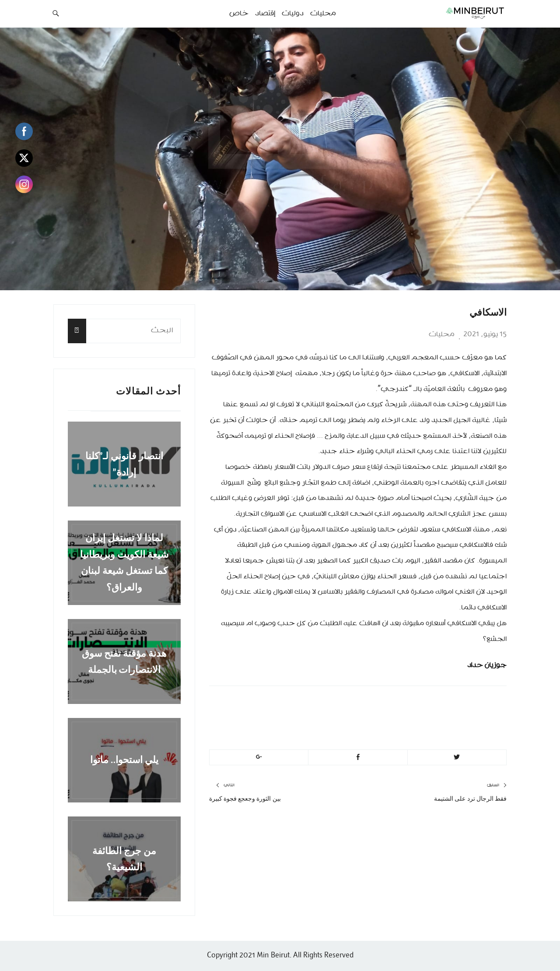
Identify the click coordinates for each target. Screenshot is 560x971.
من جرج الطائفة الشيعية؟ (124, 858)
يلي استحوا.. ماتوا (124, 760)
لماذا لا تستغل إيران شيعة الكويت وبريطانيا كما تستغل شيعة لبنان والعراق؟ (124, 563)
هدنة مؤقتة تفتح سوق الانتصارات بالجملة (124, 661)
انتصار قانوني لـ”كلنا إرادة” (124, 464)
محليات (442, 334)
